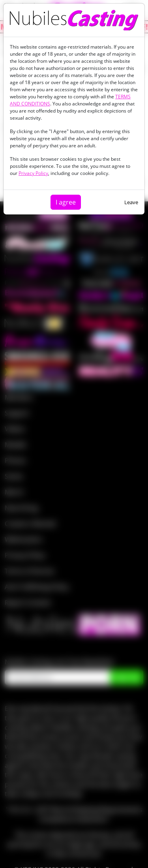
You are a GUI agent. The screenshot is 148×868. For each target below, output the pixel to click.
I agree (66, 202)
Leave (131, 202)
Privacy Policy (33, 173)
